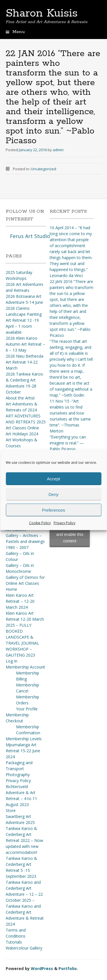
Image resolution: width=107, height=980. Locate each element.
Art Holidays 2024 (22, 434)
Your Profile (27, 709)
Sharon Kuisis (42, 13)
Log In (12, 661)
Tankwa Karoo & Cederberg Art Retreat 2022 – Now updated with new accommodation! (24, 840)
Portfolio (68, 968)
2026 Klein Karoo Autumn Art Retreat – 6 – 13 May (25, 344)
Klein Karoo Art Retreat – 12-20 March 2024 (20, 601)
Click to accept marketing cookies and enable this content (70, 531)
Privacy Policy (64, 523)
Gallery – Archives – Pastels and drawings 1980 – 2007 (25, 541)
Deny (53, 494)
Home (11, 589)
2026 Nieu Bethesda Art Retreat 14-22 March (25, 362)
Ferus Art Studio (30, 236)
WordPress (42, 968)
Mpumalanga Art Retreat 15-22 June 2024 (23, 751)
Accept (54, 478)
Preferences (53, 510)
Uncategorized (44, 169)
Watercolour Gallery (24, 948)
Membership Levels (24, 739)
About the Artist (20, 398)
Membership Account (25, 667)
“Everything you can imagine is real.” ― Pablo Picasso (68, 443)
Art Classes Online (22, 428)
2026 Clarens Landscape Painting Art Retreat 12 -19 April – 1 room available (24, 320)
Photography (18, 775)
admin (58, 150)
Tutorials (14, 942)
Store (11, 810)
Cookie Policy (40, 523)
